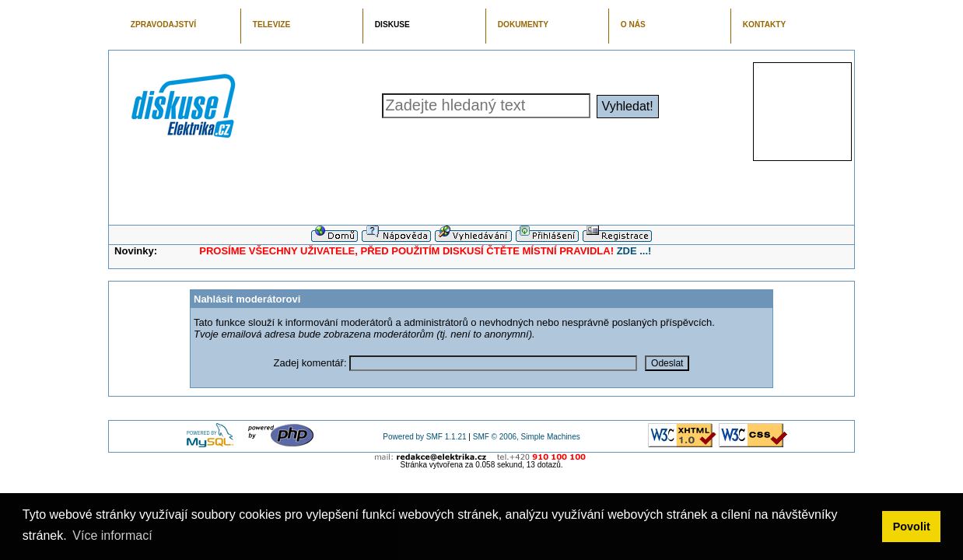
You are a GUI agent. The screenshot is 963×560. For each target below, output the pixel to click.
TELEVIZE (271, 24)
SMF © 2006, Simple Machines (527, 437)
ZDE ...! (634, 251)
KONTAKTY (765, 24)
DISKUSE (392, 24)
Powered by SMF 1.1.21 (424, 437)
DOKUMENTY (523, 24)
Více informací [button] (112, 535)
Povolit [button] (912, 527)
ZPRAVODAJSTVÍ (163, 24)
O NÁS (633, 24)
